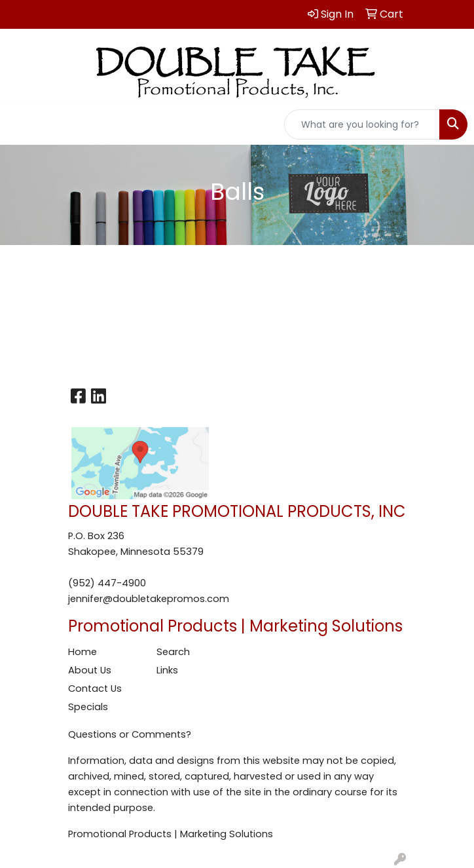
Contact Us (95, 689)
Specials (88, 707)
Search (173, 652)
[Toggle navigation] (20, 124)
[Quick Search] (362, 124)
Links (167, 670)
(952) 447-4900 (107, 583)
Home (82, 652)
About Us (90, 670)
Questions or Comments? (130, 734)
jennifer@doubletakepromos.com (149, 599)
